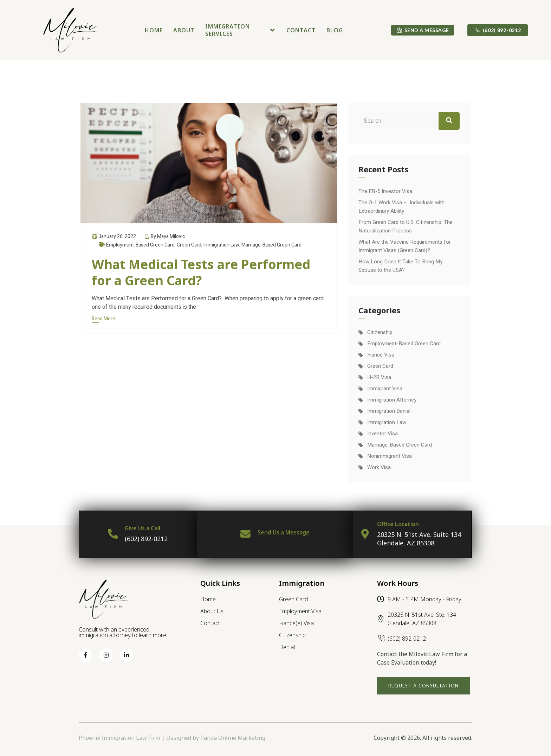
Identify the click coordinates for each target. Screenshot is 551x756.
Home (154, 30)
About (184, 30)
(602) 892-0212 (147, 539)
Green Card (189, 245)
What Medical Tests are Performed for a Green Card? (201, 272)
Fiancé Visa (381, 355)
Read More (103, 319)
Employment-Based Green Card (140, 245)
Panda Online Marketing (233, 738)
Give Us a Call (143, 528)
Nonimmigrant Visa (390, 456)
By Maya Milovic (164, 236)
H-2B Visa (379, 377)
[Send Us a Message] (245, 534)
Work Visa (379, 467)
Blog (335, 30)
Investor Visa (383, 434)
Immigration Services (241, 30)
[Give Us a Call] (113, 534)
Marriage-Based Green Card (271, 245)
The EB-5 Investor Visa (385, 191)
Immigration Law (221, 245)
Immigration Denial (389, 411)
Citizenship (380, 332)
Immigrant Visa (385, 389)
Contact (301, 30)
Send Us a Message (284, 532)
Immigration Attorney (392, 400)
